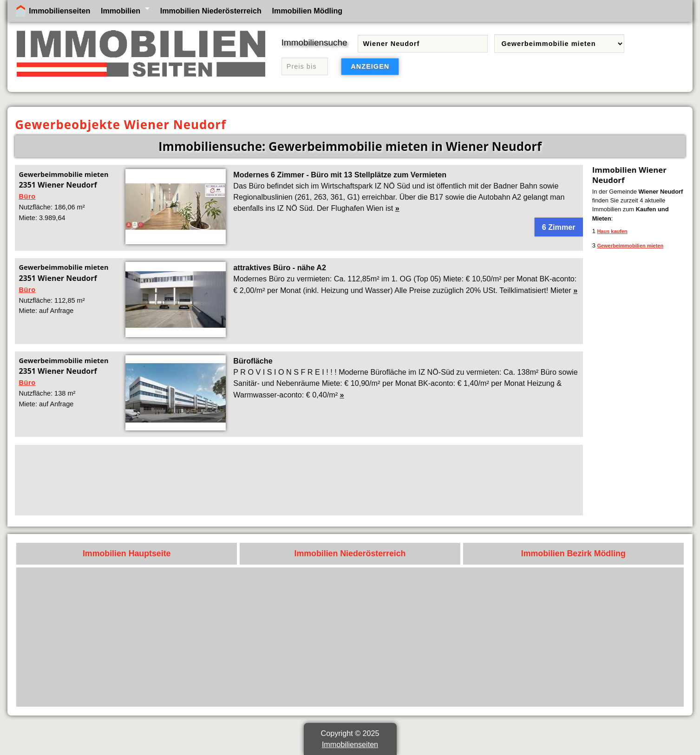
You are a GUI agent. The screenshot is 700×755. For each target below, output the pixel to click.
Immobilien (121, 11)
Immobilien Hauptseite (127, 553)
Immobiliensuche (314, 42)
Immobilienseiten (59, 11)
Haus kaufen (612, 231)
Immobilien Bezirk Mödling (573, 553)
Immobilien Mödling (307, 11)
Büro (27, 196)
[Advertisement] (297, 480)
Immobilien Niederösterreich (211, 11)
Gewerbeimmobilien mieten (630, 246)
